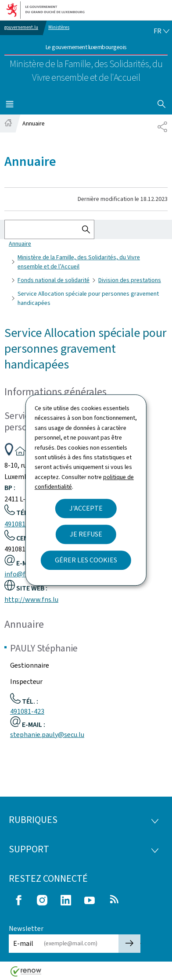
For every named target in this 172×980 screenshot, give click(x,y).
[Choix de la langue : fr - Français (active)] (161, 31)
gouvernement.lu (21, 27)
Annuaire (20, 244)
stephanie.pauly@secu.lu (47, 735)
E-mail (23, 943)
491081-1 (18, 524)
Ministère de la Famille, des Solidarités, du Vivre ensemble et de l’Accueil (79, 262)
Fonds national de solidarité (54, 280)
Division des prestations (130, 280)
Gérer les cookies (86, 560)
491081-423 (27, 711)
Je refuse (86, 534)
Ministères (59, 27)
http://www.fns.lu (31, 599)
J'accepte (86, 508)
